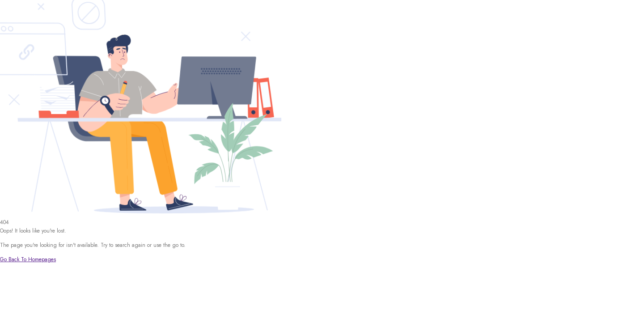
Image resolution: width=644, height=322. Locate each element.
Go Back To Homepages (28, 259)
